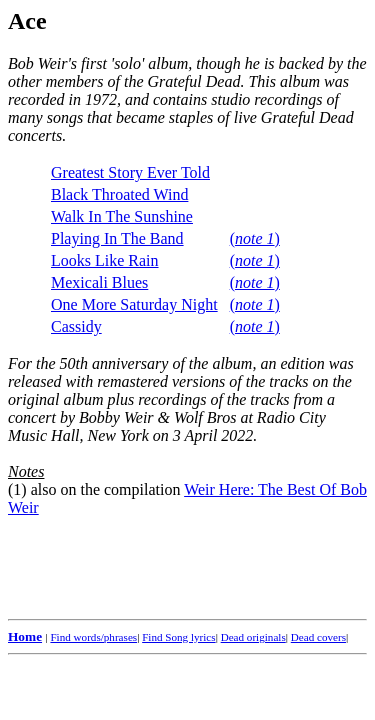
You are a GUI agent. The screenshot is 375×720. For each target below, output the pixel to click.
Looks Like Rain (105, 260)
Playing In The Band (117, 238)
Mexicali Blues (99, 282)
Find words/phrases (93, 637)
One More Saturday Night (134, 304)
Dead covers (318, 637)
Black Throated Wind (119, 194)
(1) (17, 489)
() (255, 238)
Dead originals (253, 637)
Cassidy (76, 326)
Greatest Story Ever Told (130, 172)
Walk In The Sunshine (122, 216)
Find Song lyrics (178, 637)
